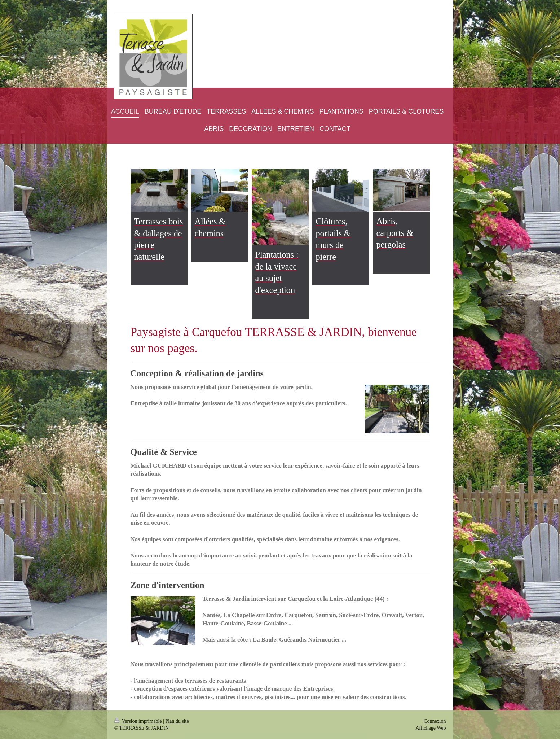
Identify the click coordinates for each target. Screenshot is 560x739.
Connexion (435, 721)
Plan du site (177, 721)
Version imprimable (139, 721)
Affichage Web (431, 728)
